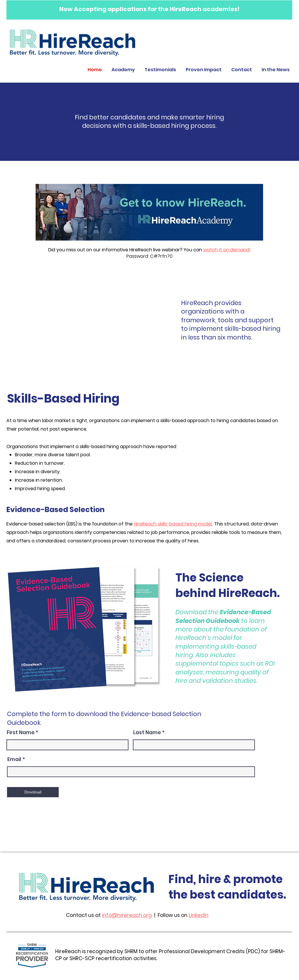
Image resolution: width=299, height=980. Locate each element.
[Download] (33, 792)
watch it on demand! (227, 250)
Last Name (147, 733)
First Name (21, 733)
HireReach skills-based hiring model (173, 524)
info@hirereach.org (127, 915)
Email (14, 759)
